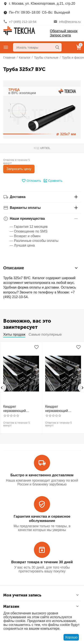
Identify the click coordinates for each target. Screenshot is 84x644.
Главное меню (6, 47)
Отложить (31, 181)
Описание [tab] (41, 268)
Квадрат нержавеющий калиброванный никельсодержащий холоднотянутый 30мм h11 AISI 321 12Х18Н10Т (63, 409)
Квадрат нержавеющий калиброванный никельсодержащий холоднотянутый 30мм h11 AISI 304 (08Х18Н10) (21, 409)
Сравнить (53, 181)
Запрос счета (60, 35)
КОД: (37, 148)
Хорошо (71, 637)
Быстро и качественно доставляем (42, 475)
